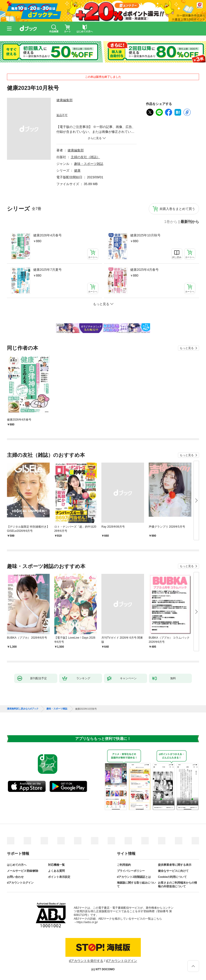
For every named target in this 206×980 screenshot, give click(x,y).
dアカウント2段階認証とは (134, 877)
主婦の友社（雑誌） (85, 157)
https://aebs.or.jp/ (87, 922)
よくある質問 (56, 871)
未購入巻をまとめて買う (177, 209)
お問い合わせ (15, 877)
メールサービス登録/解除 (23, 871)
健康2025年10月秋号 (145, 235)
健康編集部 (64, 100)
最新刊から (190, 222)
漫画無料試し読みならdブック (23, 709)
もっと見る (187, 348)
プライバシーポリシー (131, 871)
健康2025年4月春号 (144, 270)
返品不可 (62, 115)
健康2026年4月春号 (47, 235)
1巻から (171, 222)
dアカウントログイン (20, 883)
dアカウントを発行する (86, 961)
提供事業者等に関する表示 (175, 865)
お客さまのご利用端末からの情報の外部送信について (177, 885)
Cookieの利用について (172, 877)
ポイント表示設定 (59, 877)
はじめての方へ (17, 865)
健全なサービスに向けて (173, 871)
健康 (77, 170)
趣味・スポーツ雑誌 (89, 164)
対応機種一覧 (56, 865)
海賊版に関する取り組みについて (136, 885)
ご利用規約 (124, 865)
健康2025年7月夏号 (47, 270)
